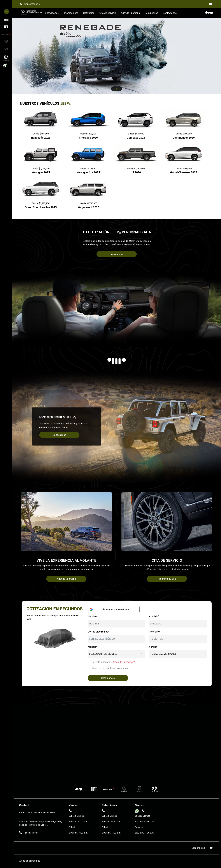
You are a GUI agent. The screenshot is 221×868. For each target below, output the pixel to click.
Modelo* (92, 647)
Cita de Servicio (108, 13)
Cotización (89, 13)
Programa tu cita (167, 579)
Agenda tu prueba (130, 13)
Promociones (71, 13)
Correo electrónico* (98, 632)
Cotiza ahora (117, 254)
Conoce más (59, 435)
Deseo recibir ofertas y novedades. (110, 668)
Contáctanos (170, 13)
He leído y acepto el (113, 662)
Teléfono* (154, 632)
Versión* (154, 647)
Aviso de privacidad (30, 861)
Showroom (52, 13)
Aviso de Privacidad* (124, 662)
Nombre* (93, 616)
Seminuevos (151, 13)
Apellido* (154, 616)
